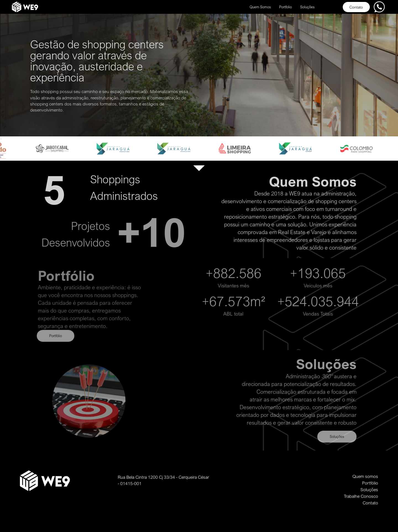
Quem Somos (260, 7)
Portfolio (286, 7)
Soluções (307, 7)
